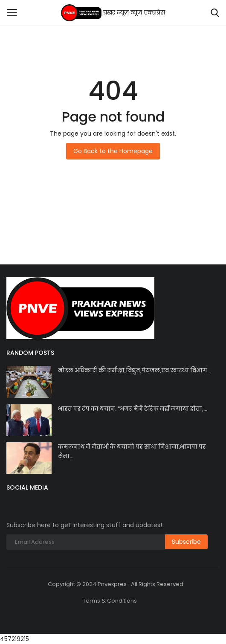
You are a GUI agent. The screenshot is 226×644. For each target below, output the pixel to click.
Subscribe (186, 542)
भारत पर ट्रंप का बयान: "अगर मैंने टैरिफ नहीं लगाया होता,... (133, 409)
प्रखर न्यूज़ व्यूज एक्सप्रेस (113, 13)
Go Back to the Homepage (113, 151)
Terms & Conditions (110, 601)
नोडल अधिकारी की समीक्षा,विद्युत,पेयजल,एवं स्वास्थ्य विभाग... (135, 370)
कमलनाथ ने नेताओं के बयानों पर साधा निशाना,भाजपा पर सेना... (132, 451)
